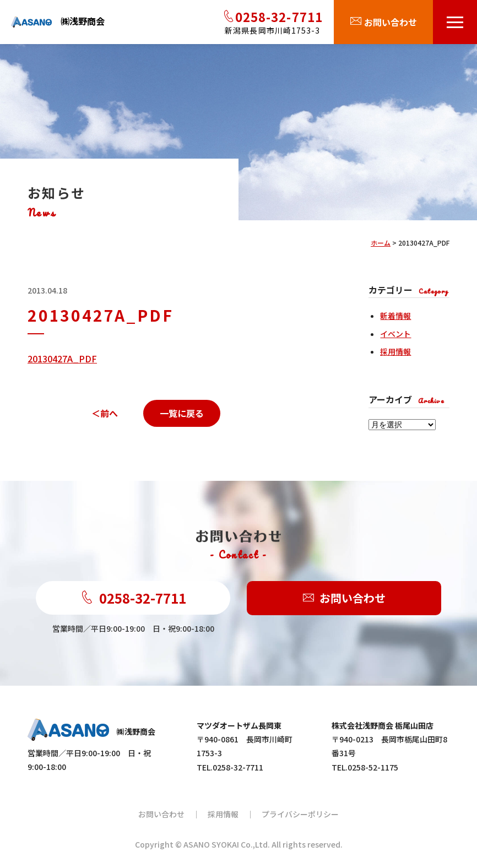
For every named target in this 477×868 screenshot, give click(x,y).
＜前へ (105, 413)
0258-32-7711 (133, 598)
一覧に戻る (182, 413)
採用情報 (395, 351)
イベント (395, 334)
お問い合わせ (344, 598)
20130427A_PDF (62, 359)
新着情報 (395, 316)
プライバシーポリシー (300, 814)
